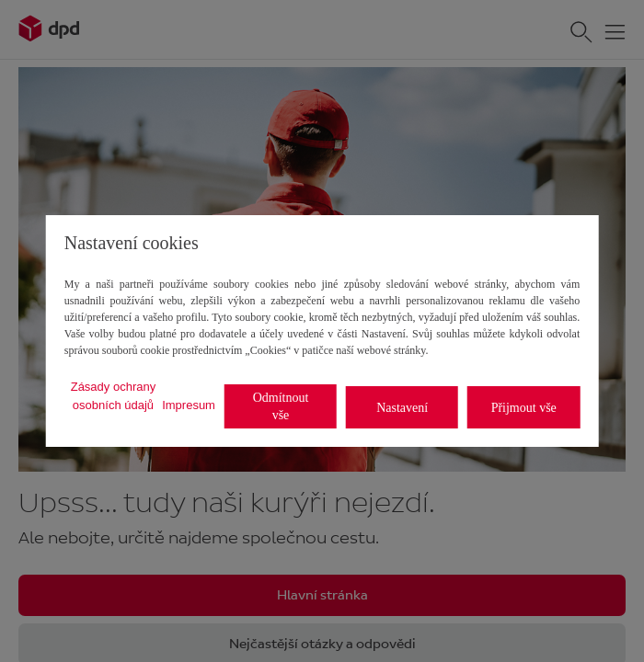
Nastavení (402, 408)
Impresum (189, 405)
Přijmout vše (524, 408)
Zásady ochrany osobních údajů (114, 396)
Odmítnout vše (281, 406)
